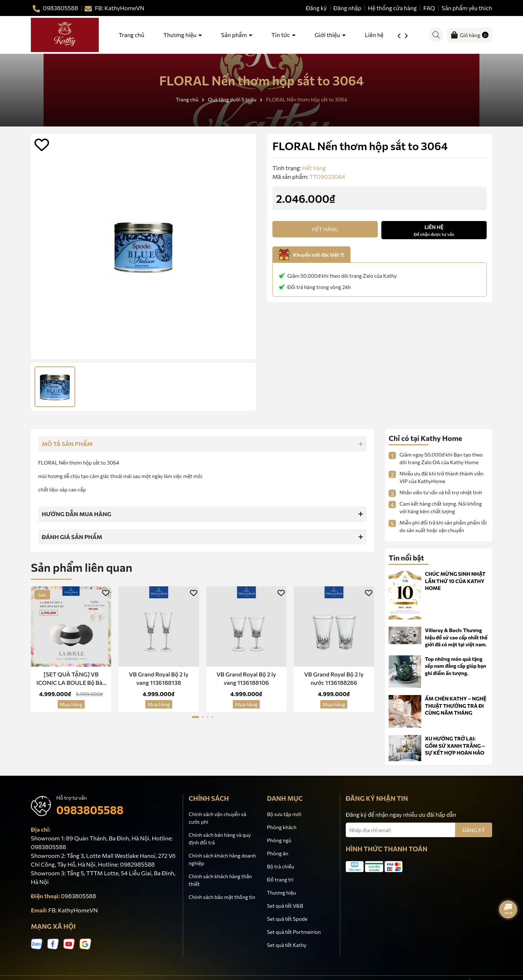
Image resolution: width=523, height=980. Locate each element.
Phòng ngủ (279, 840)
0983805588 (90, 810)
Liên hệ (374, 35)
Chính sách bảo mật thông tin (222, 897)
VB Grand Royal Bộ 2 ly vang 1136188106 (246, 678)
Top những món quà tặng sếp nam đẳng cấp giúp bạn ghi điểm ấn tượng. (455, 666)
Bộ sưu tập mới (284, 814)
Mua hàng (71, 704)
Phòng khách (282, 827)
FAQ (429, 8)
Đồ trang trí (280, 879)
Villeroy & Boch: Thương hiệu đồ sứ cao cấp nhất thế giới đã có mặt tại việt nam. (456, 637)
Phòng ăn (278, 853)
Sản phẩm (235, 35)
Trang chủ (131, 35)
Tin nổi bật (406, 558)
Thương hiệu (181, 35)
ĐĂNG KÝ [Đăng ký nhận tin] (474, 830)
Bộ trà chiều (281, 866)
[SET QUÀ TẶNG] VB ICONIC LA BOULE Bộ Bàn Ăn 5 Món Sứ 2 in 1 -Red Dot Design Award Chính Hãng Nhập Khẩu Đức (71, 679)
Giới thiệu (328, 35)
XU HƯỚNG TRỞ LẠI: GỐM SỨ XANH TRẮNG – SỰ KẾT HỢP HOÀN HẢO (455, 746)
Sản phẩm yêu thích (467, 8)
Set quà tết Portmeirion (294, 932)
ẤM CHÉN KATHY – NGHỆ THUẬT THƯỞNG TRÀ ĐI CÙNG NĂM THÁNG (456, 706)
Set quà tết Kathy (287, 945)
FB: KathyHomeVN (73, 910)
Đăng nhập (347, 8)
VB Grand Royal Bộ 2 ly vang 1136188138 (159, 678)
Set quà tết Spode (287, 919)
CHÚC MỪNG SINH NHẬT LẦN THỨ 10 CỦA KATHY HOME (455, 581)
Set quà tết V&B (285, 906)
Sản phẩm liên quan (82, 567)
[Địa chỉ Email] (419, 830)
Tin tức (281, 35)
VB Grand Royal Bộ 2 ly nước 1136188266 (334, 678)
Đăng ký (316, 8)
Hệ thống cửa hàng (392, 8)
